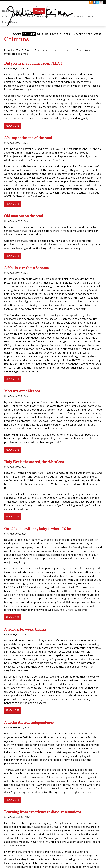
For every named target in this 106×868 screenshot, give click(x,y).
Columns (29, 34)
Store (91, 16)
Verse (98, 34)
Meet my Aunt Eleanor (22, 391)
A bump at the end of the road (28, 138)
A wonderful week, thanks (25, 630)
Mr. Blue (43, 34)
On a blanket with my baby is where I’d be (37, 529)
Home (5, 11)
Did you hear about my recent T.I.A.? (33, 64)
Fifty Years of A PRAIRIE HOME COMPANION (29, 16)
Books (17, 34)
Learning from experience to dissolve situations (43, 812)
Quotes (65, 34)
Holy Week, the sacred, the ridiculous (34, 462)
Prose (54, 34)
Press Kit (79, 16)
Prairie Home (10, 22)
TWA (28, 11)
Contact (65, 16)
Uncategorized (82, 34)
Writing (39, 11)
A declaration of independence (29, 723)
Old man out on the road (24, 216)
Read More (12, 126)
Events (17, 11)
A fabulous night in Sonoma (26, 268)
